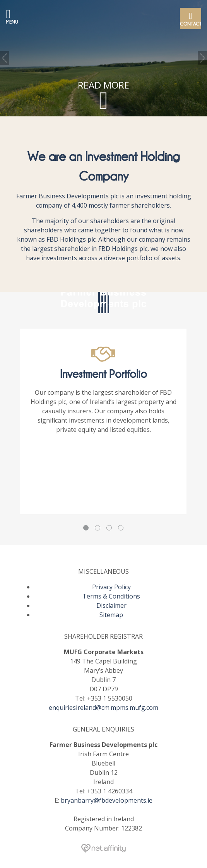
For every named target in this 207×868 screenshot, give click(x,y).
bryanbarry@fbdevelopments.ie (107, 800)
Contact (191, 18)
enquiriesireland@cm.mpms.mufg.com (103, 708)
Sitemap (111, 615)
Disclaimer (111, 605)
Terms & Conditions (111, 596)
